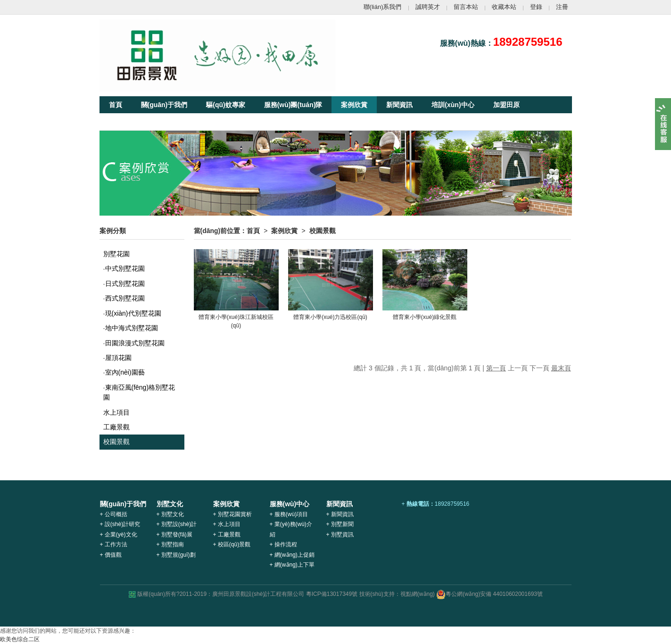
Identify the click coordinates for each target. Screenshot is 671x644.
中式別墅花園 (125, 268)
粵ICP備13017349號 (332, 594)
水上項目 (116, 412)
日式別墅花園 (125, 284)
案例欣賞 (354, 105)
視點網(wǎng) (418, 594)
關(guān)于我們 (164, 105)
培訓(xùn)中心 (453, 105)
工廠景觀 (116, 427)
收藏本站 (504, 7)
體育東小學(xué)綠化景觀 (425, 317)
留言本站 (466, 7)
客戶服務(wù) (174, 122)
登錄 (536, 7)
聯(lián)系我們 (383, 7)
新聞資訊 (399, 105)
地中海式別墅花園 (132, 328)
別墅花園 (116, 254)
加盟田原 (506, 105)
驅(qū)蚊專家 (225, 105)
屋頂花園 (118, 358)
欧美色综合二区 (20, 639)
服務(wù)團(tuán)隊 (293, 105)
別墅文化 (122, 122)
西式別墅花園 (125, 298)
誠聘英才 (428, 7)
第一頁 (496, 368)
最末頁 (561, 368)
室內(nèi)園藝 (125, 372)
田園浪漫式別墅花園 (135, 343)
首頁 (116, 105)
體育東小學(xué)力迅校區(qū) (330, 317)
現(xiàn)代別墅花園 (133, 313)
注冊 (562, 7)
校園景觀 (116, 442)
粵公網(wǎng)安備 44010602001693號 (489, 594)
